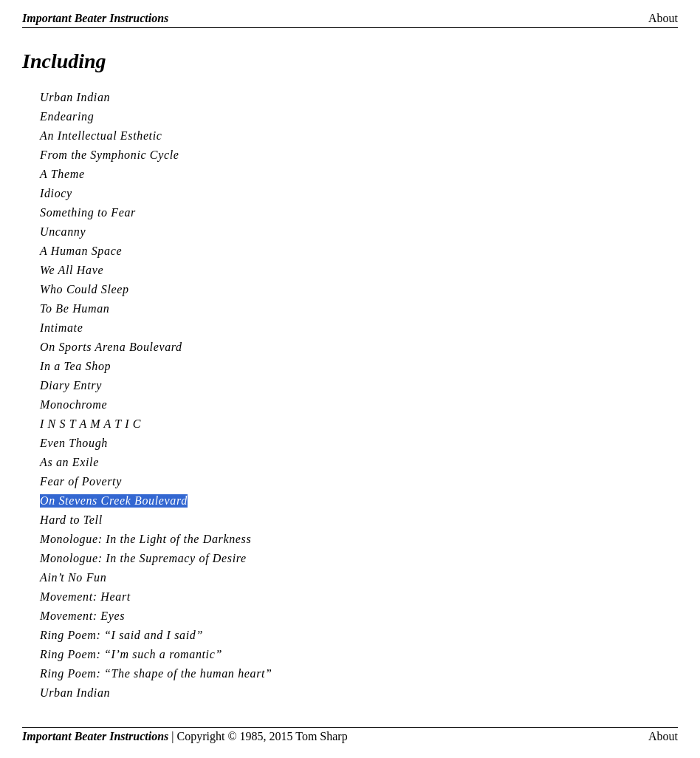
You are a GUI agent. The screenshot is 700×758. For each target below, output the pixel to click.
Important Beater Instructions (95, 18)
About (663, 18)
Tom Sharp (321, 736)
